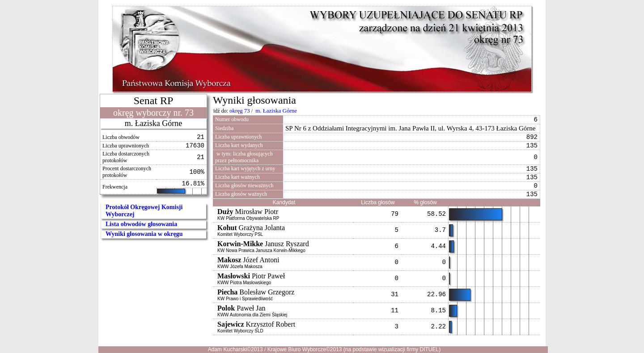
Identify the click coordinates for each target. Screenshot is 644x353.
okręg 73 (240, 111)
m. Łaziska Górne (276, 111)
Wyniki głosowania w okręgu (144, 234)
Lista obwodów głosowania (141, 224)
